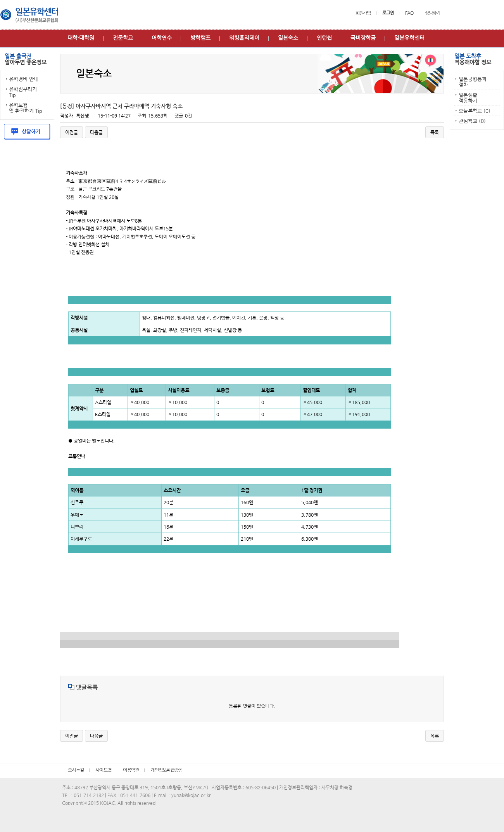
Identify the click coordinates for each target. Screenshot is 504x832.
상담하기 (432, 13)
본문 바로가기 (0, 0)
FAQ (409, 13)
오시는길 (76, 770)
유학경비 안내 (24, 79)
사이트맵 (103, 770)
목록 (435, 132)
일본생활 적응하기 (468, 98)
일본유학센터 (409, 38)
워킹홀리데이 (244, 38)
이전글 (72, 132)
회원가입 (363, 13)
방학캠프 (200, 38)
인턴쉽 (324, 38)
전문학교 (123, 38)
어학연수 (162, 38)
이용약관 (131, 770)
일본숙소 (288, 38)
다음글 (96, 132)
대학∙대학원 (81, 38)
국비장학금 (363, 38)
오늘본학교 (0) (475, 111)
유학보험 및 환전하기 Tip (26, 108)
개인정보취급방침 (166, 770)
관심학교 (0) (472, 121)
